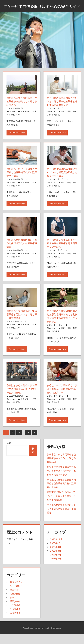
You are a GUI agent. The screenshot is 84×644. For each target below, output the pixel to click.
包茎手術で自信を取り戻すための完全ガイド (42, 9)
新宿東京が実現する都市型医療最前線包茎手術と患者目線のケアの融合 (61, 253)
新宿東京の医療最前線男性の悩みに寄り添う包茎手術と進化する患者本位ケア (61, 110)
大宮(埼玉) (15, 412)
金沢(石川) (15, 619)
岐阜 (12, 607)
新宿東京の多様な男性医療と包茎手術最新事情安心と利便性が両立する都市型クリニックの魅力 (61, 326)
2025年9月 (56, 557)
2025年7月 (56, 565)
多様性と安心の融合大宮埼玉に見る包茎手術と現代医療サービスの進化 (21, 399)
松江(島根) (15, 615)
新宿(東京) (15, 121)
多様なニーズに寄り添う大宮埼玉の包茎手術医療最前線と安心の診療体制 (61, 399)
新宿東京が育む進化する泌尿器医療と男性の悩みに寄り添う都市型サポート (21, 326)
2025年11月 (56, 549)
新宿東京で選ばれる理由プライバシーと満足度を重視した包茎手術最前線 (61, 182)
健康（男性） (26, 118)
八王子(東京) (16, 596)
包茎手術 (14, 600)
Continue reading (16, 143)
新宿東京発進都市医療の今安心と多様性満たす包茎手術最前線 (21, 253)
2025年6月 (56, 569)
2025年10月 (56, 553)
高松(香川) (15, 623)
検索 (9, 454)
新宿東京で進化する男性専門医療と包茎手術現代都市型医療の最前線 (21, 182)
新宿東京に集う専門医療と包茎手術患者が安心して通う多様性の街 (21, 108)
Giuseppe (11, 118)
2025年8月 (56, 561)
